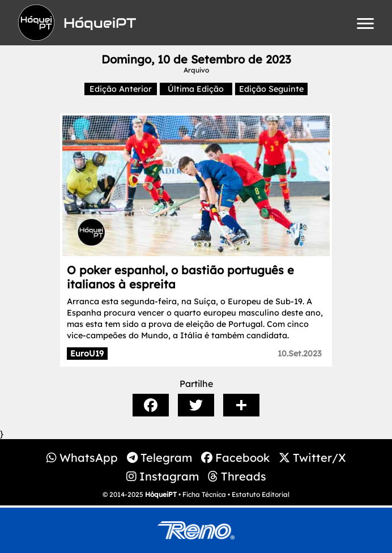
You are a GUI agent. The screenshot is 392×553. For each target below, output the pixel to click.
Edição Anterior (121, 89)
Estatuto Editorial (261, 494)
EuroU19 (87, 354)
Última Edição (196, 89)
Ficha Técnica (204, 494)
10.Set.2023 (300, 354)
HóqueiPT (161, 494)
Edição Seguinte (271, 89)
